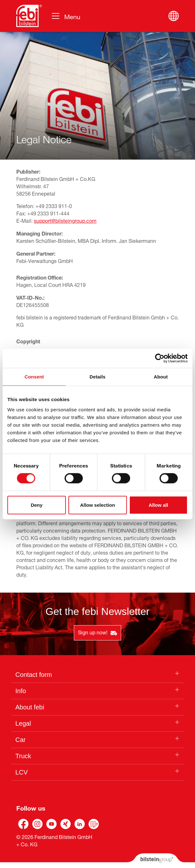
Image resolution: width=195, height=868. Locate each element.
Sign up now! (97, 632)
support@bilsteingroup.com (65, 220)
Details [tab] (97, 377)
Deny (37, 505)
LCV (22, 772)
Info (21, 691)
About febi (30, 707)
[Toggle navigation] (66, 16)
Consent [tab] (34, 377)
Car (20, 740)
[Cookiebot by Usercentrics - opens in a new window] (160, 358)
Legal (23, 723)
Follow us (31, 807)
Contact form (34, 675)
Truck (23, 756)
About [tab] (161, 377)
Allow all (158, 505)
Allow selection (97, 505)
